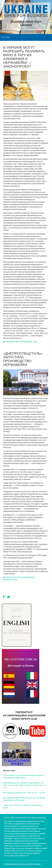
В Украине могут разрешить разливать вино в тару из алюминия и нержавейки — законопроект (24, 57)
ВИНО (18, 342)
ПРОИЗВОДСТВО (10, 580)
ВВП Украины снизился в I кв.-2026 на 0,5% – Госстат (24, 793)
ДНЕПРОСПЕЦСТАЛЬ (14, 577)
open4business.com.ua (14, 864)
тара (35, 342)
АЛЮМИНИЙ (10, 342)
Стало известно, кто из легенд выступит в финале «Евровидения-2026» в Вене (23, 777)
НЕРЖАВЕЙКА (27, 342)
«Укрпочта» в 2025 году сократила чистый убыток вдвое (23, 806)
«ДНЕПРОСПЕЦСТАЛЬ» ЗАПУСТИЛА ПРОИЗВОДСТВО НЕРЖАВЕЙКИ (23, 359)
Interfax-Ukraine (33, 864)
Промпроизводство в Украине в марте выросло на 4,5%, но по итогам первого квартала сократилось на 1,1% (24, 785)
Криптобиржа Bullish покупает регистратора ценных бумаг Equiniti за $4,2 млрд (24, 799)
